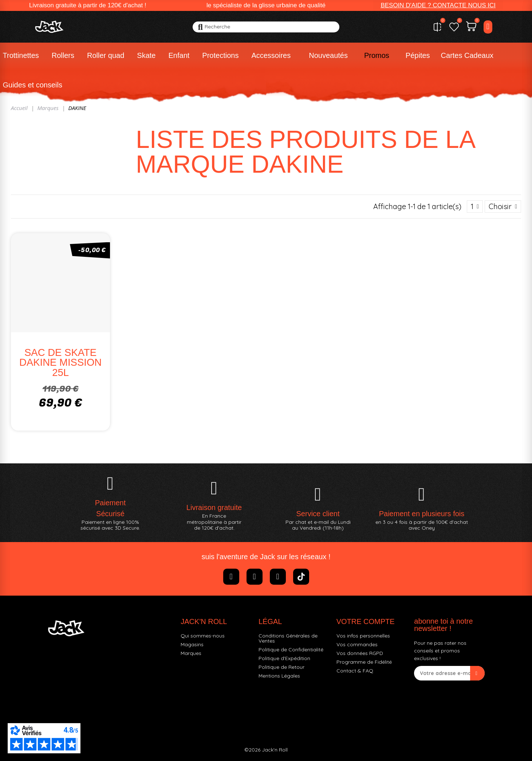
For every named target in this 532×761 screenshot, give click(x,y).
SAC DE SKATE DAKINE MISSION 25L (60, 362)
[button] (438, 5)
